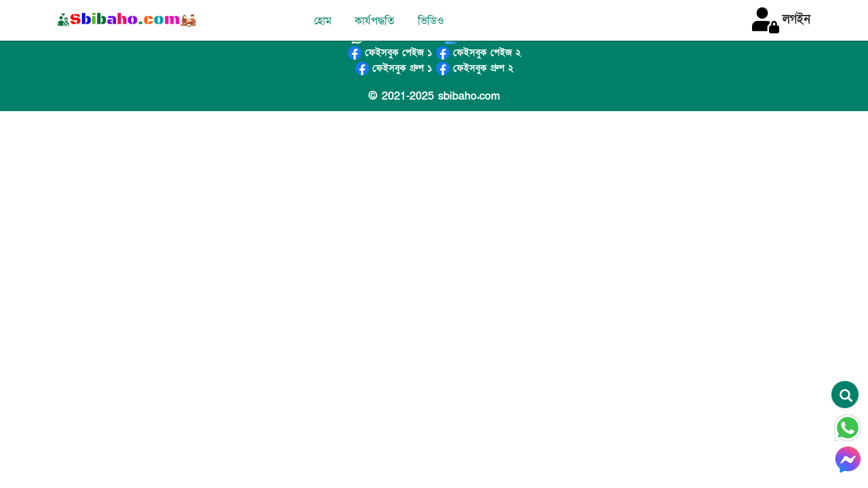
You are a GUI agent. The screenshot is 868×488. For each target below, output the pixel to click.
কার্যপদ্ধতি (375, 21)
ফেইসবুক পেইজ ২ (478, 53)
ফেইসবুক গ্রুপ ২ (475, 68)
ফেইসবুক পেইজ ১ (390, 53)
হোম (323, 21)
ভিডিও (431, 21)
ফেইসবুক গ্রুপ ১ (394, 68)
